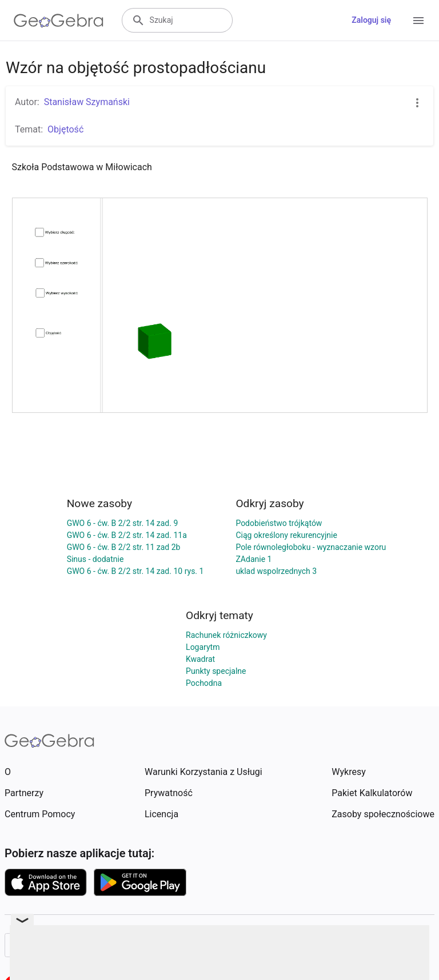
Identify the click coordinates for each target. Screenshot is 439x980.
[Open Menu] (418, 21)
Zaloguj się (371, 20)
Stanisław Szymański (87, 102)
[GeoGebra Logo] (59, 21)
